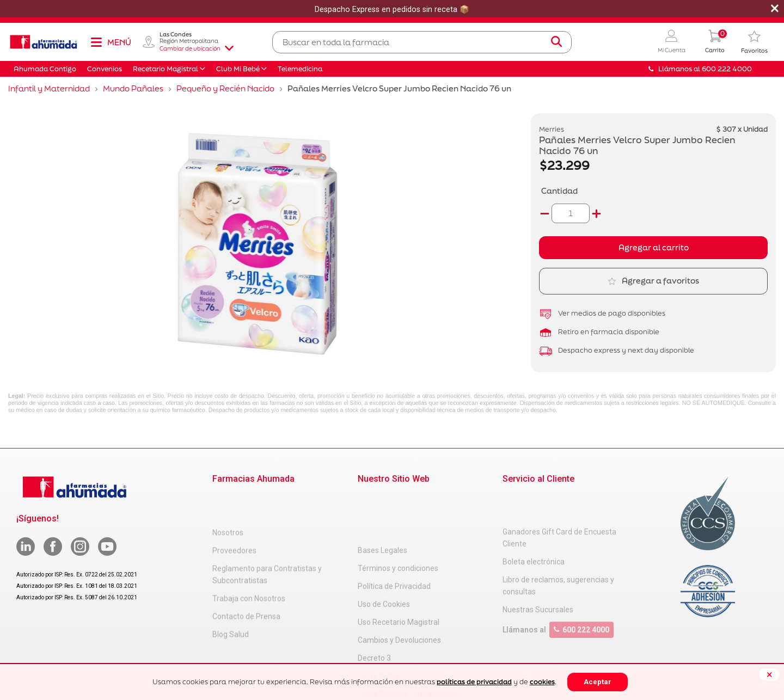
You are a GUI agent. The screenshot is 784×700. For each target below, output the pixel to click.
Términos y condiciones (398, 517)
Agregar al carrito (654, 247)
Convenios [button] (105, 69)
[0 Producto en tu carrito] (715, 42)
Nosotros (228, 499)
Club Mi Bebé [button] (238, 69)
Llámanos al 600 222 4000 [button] (700, 69)
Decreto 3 (374, 606)
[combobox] (422, 42)
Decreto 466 (379, 624)
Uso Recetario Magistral (399, 570)
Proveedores (234, 517)
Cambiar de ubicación (197, 48)
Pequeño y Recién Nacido (225, 88)
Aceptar (598, 682)
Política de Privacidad (394, 535)
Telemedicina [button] (300, 69)
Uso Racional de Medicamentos (412, 660)
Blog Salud (231, 600)
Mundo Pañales (133, 88)
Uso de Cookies (384, 552)
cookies (542, 682)
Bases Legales (382, 499)
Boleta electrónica (534, 529)
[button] (672, 42)
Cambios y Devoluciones (399, 588)
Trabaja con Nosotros (249, 564)
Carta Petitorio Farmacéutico (407, 642)
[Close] (769, 674)
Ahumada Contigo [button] (45, 69)
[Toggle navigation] (111, 42)
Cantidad (559, 191)
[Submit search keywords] (556, 42)
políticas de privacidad (474, 682)
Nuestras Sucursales (538, 576)
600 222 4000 (581, 597)
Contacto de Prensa (246, 582)
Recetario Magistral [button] (166, 69)
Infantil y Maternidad (49, 88)
